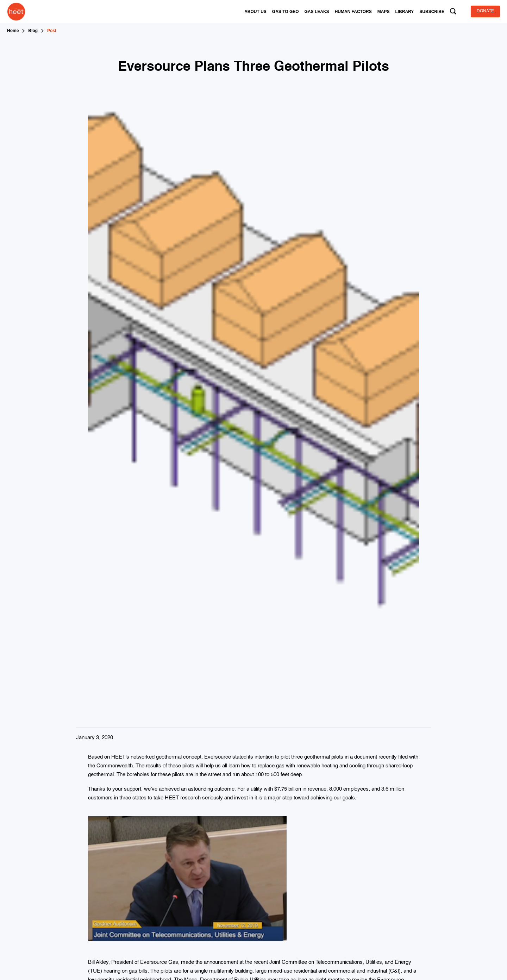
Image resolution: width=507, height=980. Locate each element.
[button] (255, 12)
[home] (16, 11)
